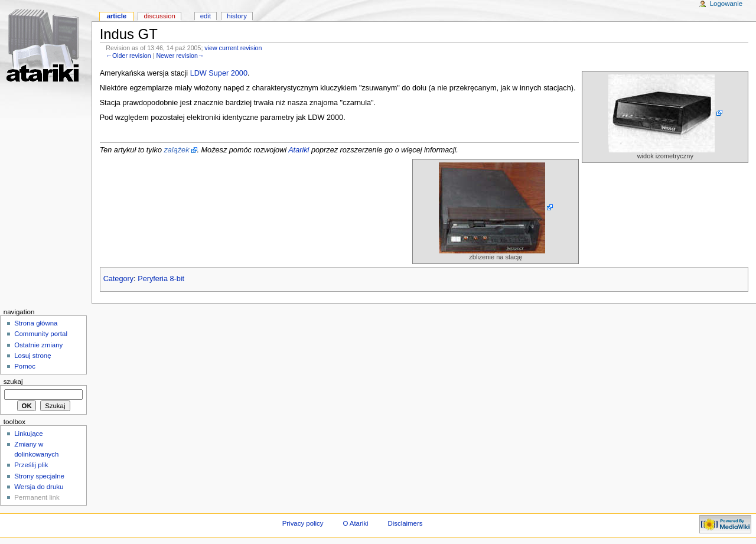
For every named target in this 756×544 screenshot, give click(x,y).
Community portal (41, 334)
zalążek (176, 150)
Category (118, 279)
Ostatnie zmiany (38, 345)
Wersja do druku (39, 487)
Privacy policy (303, 523)
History (237, 16)
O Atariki (355, 523)
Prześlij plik (31, 465)
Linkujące (28, 434)
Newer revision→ (180, 56)
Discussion (159, 16)
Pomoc (25, 366)
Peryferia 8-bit (161, 279)
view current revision (233, 48)
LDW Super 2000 (219, 73)
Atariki (299, 150)
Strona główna (36, 323)
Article (116, 16)
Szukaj (13, 382)
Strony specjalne (39, 476)
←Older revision (128, 56)
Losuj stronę (32, 356)
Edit (206, 16)
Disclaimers (405, 523)
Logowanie (726, 4)
